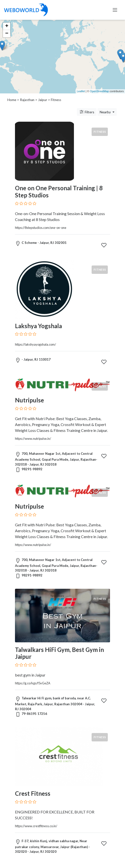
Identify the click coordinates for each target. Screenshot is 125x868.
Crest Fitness (33, 793)
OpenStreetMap (99, 91)
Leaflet (81, 91)
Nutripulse (29, 400)
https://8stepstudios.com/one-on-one (41, 228)
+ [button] (7, 26)
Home (12, 100)
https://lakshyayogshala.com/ (35, 344)
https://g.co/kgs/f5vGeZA (33, 683)
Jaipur (43, 100)
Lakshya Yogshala (38, 326)
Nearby (106, 112)
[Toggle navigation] (115, 10)
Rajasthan (27, 100)
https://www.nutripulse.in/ (33, 439)
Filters (87, 112)
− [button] (7, 34)
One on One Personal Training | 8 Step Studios (59, 191)
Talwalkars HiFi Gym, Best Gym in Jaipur (59, 653)
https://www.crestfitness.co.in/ (36, 826)
